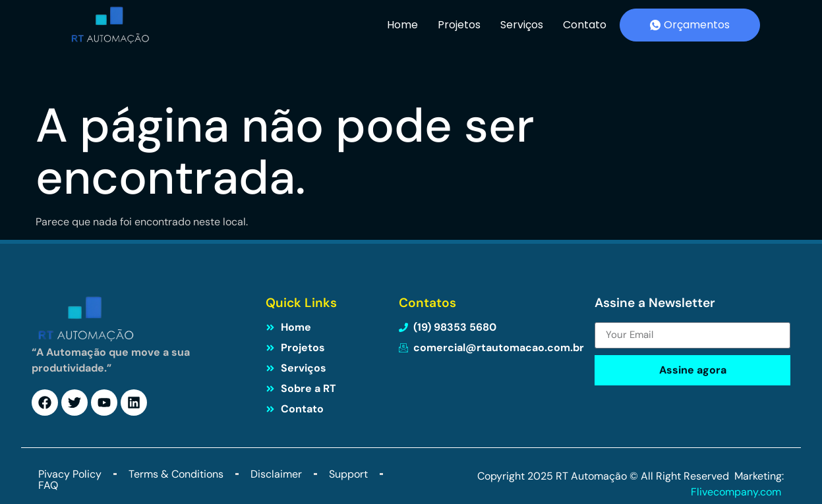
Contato (585, 25)
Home (402, 25)
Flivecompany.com (737, 492)
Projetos (459, 25)
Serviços (522, 25)
